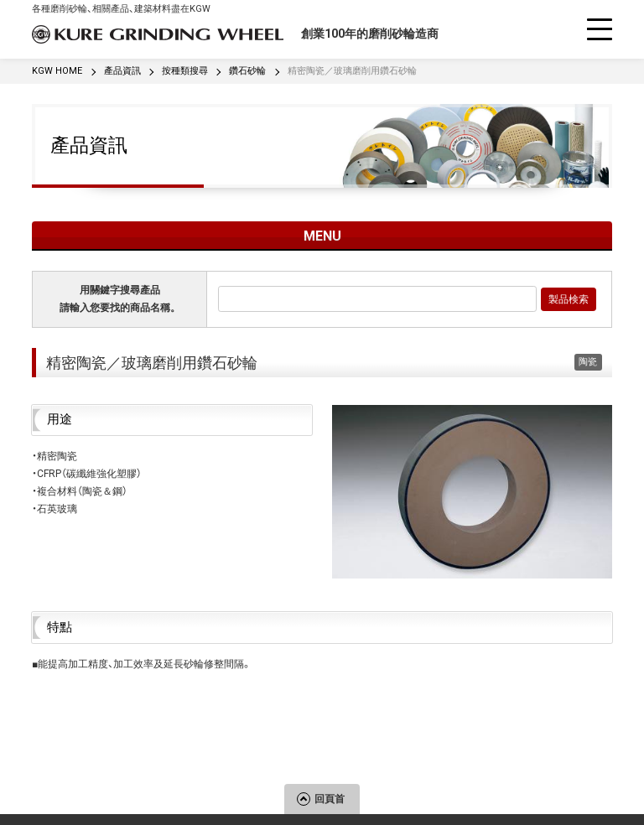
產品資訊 (89, 145)
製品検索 (569, 299)
